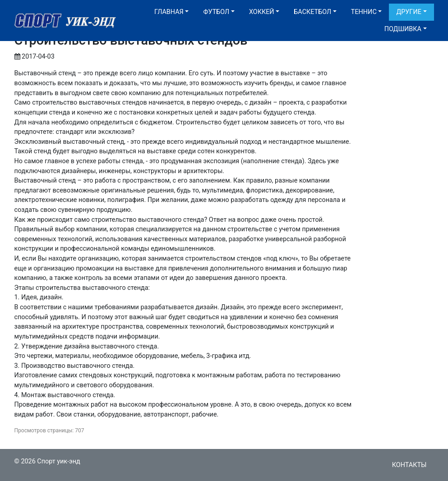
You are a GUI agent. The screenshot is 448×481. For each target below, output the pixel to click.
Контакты (409, 465)
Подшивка (403, 29)
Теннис (364, 12)
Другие (409, 12)
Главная (169, 12)
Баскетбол (312, 12)
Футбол (216, 12)
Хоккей (262, 12)
